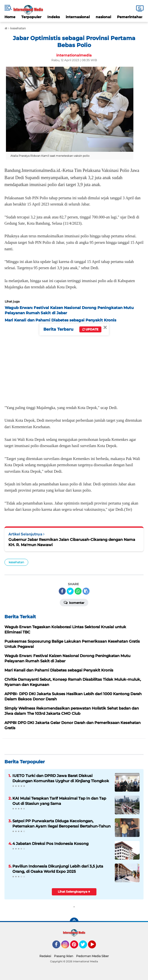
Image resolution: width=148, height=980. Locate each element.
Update (90, 329)
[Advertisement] (74, 362)
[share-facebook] (62, 591)
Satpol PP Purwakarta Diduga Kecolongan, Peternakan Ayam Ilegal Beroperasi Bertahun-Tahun (61, 824)
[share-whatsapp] (78, 591)
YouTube (95, 947)
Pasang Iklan (64, 956)
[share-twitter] (70, 591)
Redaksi (45, 956)
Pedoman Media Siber (92, 956)
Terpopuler (31, 17)
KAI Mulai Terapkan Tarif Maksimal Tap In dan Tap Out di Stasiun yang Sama (59, 801)
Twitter (85, 947)
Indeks (54, 17)
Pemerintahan (130, 17)
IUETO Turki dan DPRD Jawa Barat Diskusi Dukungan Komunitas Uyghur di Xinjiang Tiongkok (61, 778)
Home (10, 17)
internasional (78, 17)
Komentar (74, 602)
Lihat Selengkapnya (74, 892)
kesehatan (16, 562)
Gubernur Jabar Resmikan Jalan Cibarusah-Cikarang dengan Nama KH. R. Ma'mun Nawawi (72, 542)
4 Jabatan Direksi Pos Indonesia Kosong (50, 844)
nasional (103, 17)
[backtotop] (74, 922)
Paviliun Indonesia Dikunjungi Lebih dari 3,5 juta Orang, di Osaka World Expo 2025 (58, 869)
